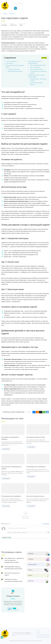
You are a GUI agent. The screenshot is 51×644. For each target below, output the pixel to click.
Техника (37, 570)
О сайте (38, 631)
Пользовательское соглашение (43, 637)
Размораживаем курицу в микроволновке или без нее (13, 567)
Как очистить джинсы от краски (12, 574)
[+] (27, 532)
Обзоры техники (13, 596)
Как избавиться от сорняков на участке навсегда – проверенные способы (14, 560)
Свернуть (44, 57)
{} (25, 532)
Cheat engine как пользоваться (36, 466)
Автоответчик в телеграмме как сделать (11, 467)
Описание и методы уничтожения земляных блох (14, 580)
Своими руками (37, 564)
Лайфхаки (37, 553)
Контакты (39, 633)
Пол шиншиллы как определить (11, 496)
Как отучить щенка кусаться (35, 496)
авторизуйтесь (46, 523)
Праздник (37, 559)
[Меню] (15, 8)
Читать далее (6, 449)
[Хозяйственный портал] (5, 6)
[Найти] (49, 4)
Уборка (37, 575)
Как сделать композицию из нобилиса (10, 438)
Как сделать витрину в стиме (36, 437)
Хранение (37, 581)
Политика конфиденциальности (43, 635)
